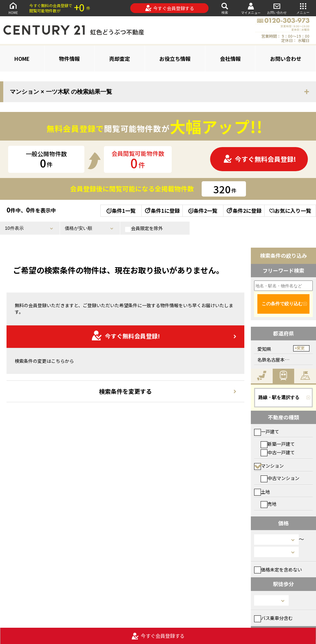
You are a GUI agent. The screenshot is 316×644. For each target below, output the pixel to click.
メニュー (303, 8)
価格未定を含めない (278, 569)
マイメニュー (251, 8)
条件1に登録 (162, 211)
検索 (225, 8)
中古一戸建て (278, 452)
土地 (262, 492)
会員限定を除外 (144, 228)
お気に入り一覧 (290, 211)
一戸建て (267, 432)
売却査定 (120, 59)
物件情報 (69, 59)
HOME (13, 8)
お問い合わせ (277, 8)
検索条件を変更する (125, 391)
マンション (269, 466)
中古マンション (280, 478)
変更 (301, 348)
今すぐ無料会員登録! (260, 159)
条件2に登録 (244, 211)
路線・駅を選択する (279, 397)
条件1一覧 (121, 211)
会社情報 (230, 59)
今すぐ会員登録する (170, 8)
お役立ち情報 (175, 59)
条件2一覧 (203, 211)
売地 (269, 504)
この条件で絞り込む (282, 304)
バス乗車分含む (273, 618)
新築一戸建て (278, 444)
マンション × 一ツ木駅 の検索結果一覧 (61, 92)
